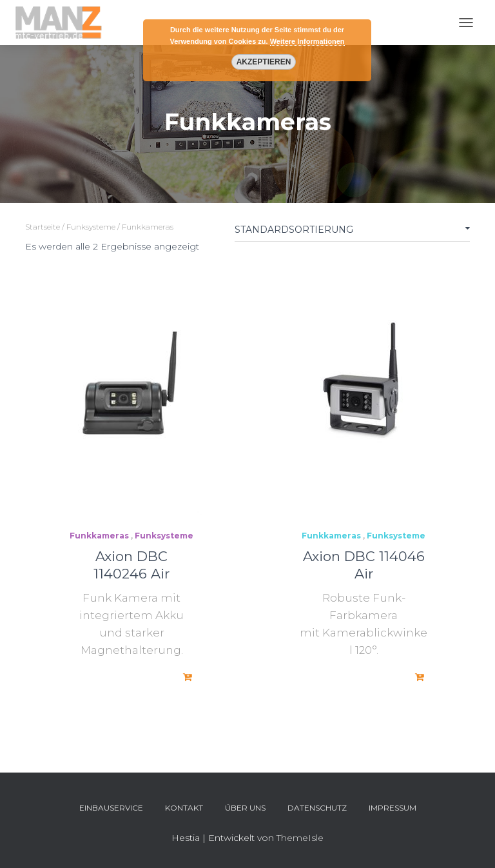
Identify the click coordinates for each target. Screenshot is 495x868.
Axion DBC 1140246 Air (131, 565)
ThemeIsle (300, 838)
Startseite (43, 227)
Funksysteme (91, 227)
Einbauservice (111, 808)
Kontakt (184, 808)
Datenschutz (317, 808)
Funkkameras (99, 536)
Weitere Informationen (307, 41)
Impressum (393, 808)
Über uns (245, 808)
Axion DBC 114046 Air (364, 565)
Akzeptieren (263, 62)
